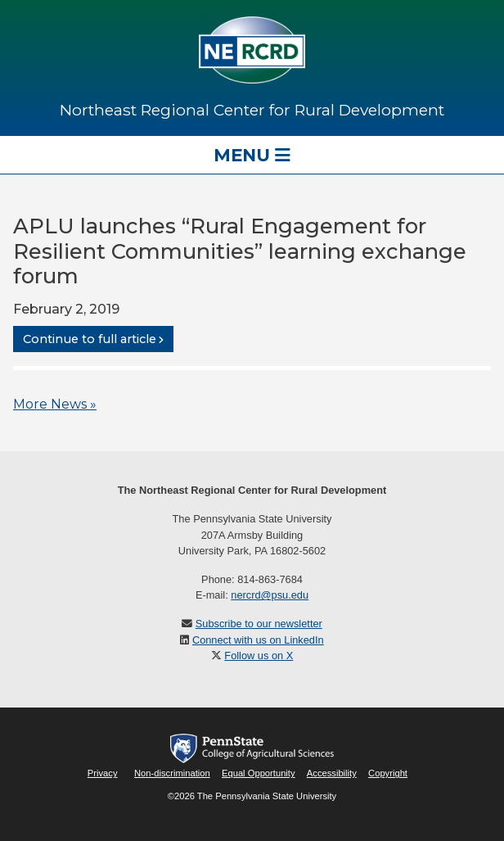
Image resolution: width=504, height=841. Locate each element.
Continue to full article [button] (90, 339)
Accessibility (332, 773)
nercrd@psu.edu (270, 595)
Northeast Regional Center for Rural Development (252, 110)
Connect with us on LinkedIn (258, 640)
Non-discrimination (172, 773)
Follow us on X (259, 656)
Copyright (388, 773)
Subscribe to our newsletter (259, 624)
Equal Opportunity (259, 773)
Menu (252, 155)
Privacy (103, 773)
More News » (55, 404)
